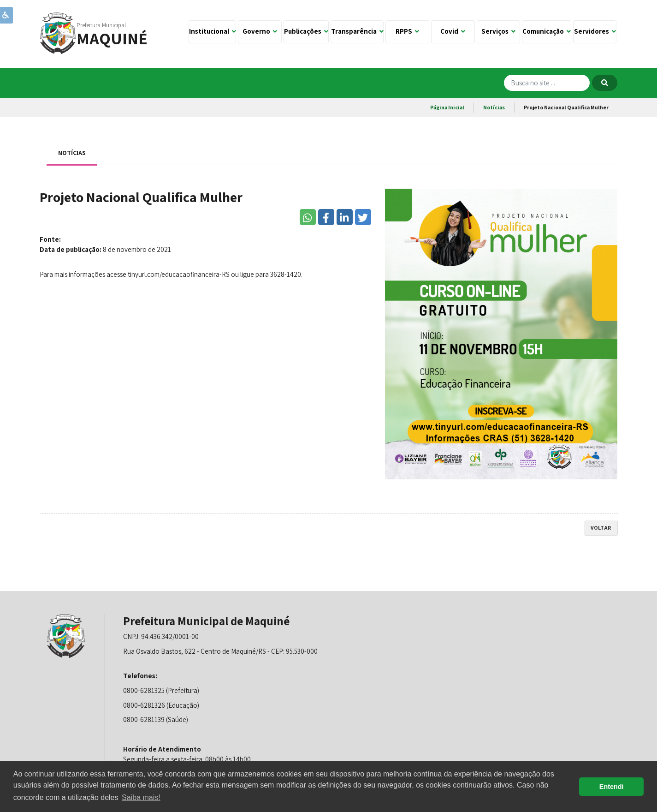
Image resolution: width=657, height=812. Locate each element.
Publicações (306, 31)
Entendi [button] (612, 787)
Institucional (213, 31)
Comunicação (547, 31)
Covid (453, 31)
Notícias (494, 107)
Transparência (357, 31)
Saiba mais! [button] (141, 797)
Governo (260, 31)
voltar (601, 528)
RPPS (407, 31)
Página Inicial (447, 107)
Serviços (498, 31)
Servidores (595, 31)
